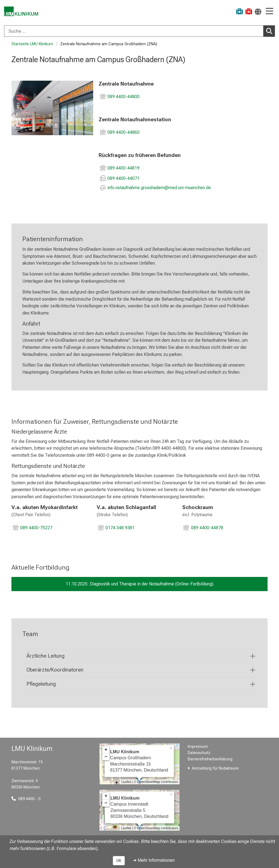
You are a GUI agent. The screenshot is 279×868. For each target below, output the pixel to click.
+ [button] (106, 750)
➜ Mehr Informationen (154, 860)
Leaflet (126, 782)
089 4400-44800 (123, 97)
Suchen (271, 31)
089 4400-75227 (36, 528)
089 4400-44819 (123, 168)
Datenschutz (199, 753)
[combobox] (139, 31)
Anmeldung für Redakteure (215, 768)
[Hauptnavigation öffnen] (269, 12)
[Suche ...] (134, 31)
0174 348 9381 (120, 528)
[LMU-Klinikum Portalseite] (23, 12)
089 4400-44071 (123, 178)
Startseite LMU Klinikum (32, 44)
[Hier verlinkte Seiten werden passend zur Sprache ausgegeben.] (258, 12)
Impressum (198, 747)
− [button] (106, 757)
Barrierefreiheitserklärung (210, 759)
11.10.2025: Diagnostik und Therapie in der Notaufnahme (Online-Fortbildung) (139, 584)
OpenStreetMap (149, 782)
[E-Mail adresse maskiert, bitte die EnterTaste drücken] (159, 188)
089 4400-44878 (207, 528)
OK (119, 861)
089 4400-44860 (123, 132)
